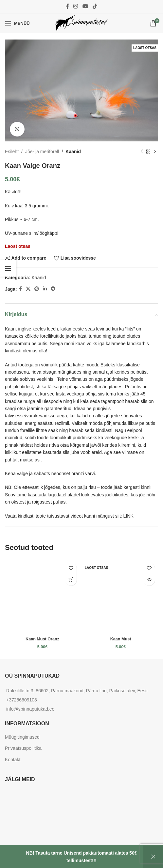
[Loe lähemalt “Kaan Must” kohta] (149, 580)
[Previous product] (142, 152)
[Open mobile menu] (17, 23)
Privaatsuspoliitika (23, 748)
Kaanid (73, 152)
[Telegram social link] (53, 289)
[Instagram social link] (76, 6)
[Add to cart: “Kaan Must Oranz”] (71, 580)
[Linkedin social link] (45, 289)
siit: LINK (124, 516)
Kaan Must (121, 639)
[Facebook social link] (67, 6)
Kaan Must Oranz (42, 639)
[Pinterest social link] (37, 289)
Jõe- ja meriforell (42, 152)
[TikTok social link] (95, 6)
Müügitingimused (22, 737)
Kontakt (13, 760)
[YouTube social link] (85, 6)
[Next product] (155, 152)
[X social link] (28, 289)
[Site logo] (81, 23)
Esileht (12, 152)
